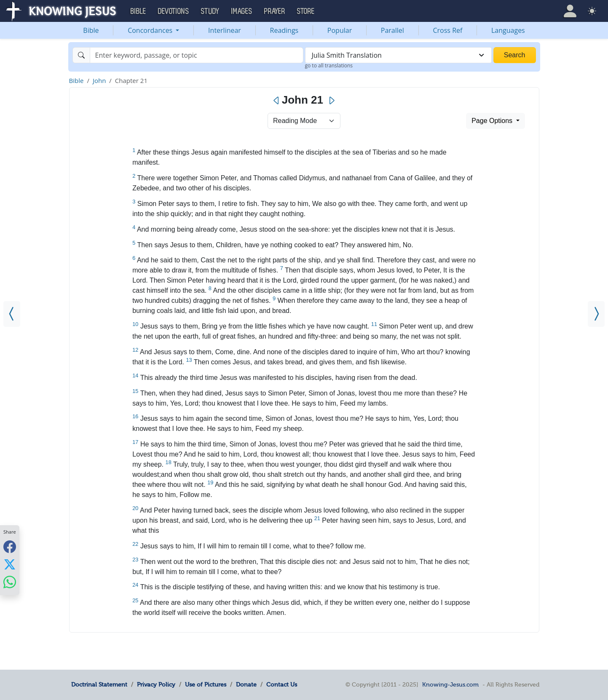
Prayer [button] (275, 11)
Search (515, 55)
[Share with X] (10, 564)
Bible (91, 30)
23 (135, 560)
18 (169, 462)
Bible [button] (138, 11)
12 (135, 350)
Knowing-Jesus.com (450, 684)
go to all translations (329, 65)
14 (135, 375)
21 (317, 518)
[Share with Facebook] (10, 547)
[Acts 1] (596, 314)
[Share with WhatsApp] (10, 582)
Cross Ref (447, 30)
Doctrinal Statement (99, 684)
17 (135, 442)
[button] (570, 11)
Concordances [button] (151, 30)
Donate (246, 684)
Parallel (392, 30)
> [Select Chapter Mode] (304, 121)
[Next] (331, 101)
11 (374, 324)
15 (135, 391)
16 (135, 416)
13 (189, 360)
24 (135, 585)
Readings (284, 30)
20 (135, 508)
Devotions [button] (174, 11)
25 (135, 600)
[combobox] (398, 55)
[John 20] (12, 314)
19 (210, 482)
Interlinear (225, 30)
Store (306, 11)
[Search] (197, 55)
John (99, 80)
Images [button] (242, 11)
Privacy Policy (156, 684)
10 (135, 324)
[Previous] (277, 101)
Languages (508, 30)
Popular (340, 30)
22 (135, 544)
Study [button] (210, 11)
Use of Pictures (206, 684)
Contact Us (282, 684)
